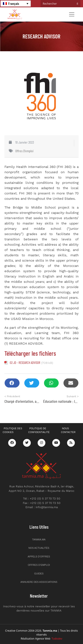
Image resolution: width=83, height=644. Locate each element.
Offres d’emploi (39, 565)
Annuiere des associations (39, 582)
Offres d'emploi (24, 151)
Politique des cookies (12, 430)
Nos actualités (39, 548)
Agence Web (49, 639)
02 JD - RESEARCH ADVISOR (25, 363)
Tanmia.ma (39, 540)
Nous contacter (68, 430)
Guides (39, 574)
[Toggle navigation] (72, 14)
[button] (12, 383)
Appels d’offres (39, 557)
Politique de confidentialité (39, 430)
